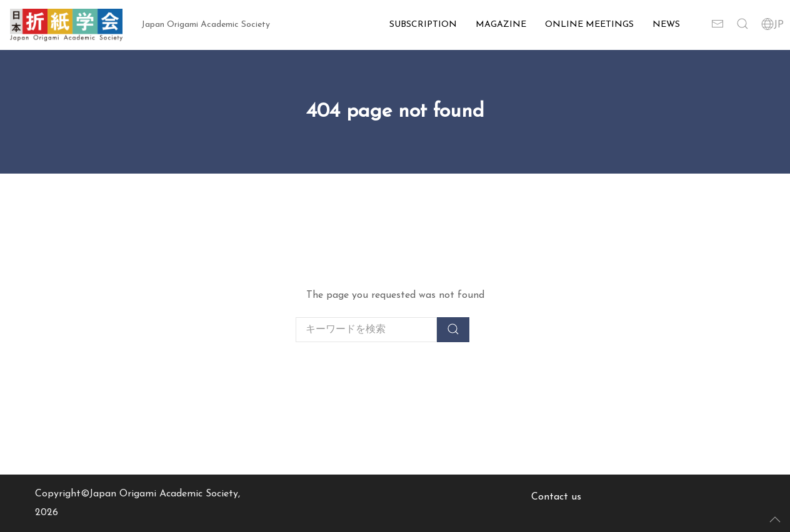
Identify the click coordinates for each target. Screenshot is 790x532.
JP (772, 25)
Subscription (423, 25)
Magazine (501, 25)
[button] (742, 25)
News (666, 25)
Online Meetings (589, 25)
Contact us (556, 497)
